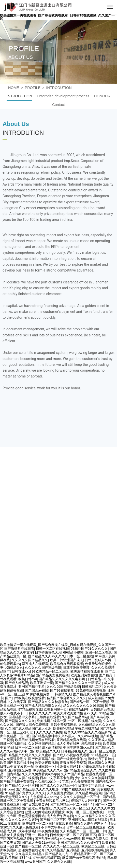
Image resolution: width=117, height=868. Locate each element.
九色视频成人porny (44, 797)
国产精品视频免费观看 (17, 782)
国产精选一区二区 (28, 846)
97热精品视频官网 (47, 858)
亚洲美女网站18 (69, 766)
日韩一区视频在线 (13, 744)
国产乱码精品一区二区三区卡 (71, 804)
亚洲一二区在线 (36, 835)
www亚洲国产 (35, 862)
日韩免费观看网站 (64, 725)
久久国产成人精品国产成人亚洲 (28, 728)
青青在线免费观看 (73, 763)
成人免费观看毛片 (13, 759)
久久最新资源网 (82, 782)
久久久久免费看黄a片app (40, 774)
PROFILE (33, 88)
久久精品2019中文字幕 (52, 782)
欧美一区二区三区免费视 (85, 812)
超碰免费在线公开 (32, 850)
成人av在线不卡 (12, 713)
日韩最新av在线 (102, 709)
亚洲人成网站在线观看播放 (45, 812)
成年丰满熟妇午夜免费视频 (38, 831)
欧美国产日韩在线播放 (17, 763)
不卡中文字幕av (53, 827)
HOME (14, 88)
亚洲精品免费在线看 (71, 740)
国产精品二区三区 (53, 820)
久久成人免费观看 (26, 827)
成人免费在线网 (68, 744)
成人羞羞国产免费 (101, 698)
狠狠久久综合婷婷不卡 (90, 824)
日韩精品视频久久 (74, 751)
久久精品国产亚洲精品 (63, 850)
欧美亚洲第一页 (55, 709)
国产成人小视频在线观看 (71, 755)
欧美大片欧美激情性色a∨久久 (75, 713)
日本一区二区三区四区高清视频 (38, 747)
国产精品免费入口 (95, 839)
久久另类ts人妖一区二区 (71, 808)
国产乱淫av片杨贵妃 (37, 808)
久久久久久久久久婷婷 (22, 820)
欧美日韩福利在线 (18, 858)
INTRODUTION (59, 88)
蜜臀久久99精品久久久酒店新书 (87, 732)
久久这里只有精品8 (29, 854)
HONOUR (102, 96)
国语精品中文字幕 (22, 717)
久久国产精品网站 (75, 717)
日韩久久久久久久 (38, 713)
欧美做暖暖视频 (46, 763)
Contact (58, 105)
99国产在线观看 (73, 789)
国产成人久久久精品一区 (58, 785)
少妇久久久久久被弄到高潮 (95, 778)
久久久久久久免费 (49, 732)
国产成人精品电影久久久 (43, 706)
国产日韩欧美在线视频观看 (25, 698)
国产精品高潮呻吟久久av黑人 (54, 736)
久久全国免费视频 (60, 793)
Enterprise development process (63, 96)
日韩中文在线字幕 (13, 702)
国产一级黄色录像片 (71, 759)
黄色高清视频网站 (32, 816)
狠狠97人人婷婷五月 (86, 801)
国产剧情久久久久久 (20, 721)
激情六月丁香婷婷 (101, 759)
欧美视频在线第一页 (52, 721)
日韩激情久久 (61, 694)
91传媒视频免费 (38, 694)
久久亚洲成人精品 (101, 740)
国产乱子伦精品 (46, 839)
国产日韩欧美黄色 (35, 804)
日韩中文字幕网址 (91, 785)
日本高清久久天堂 (101, 763)
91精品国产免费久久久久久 (25, 793)
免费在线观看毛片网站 (52, 801)
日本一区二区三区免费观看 (86, 827)
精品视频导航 (91, 744)
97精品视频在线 (30, 709)
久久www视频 (88, 736)
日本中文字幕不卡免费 (56, 778)
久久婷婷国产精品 (41, 744)
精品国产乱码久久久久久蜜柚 (30, 755)
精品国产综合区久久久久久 (66, 698)
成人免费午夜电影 (60, 816)
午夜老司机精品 (86, 728)
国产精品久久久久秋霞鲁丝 (48, 702)
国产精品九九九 (57, 854)
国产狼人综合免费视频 (32, 725)
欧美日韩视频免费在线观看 (35, 740)
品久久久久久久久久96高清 (83, 706)
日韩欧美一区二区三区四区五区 (73, 835)
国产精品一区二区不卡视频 (90, 702)
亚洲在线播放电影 (95, 850)
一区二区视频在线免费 (85, 721)
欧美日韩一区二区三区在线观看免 (47, 824)
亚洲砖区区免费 (20, 770)
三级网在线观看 (48, 717)
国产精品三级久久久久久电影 (38, 789)
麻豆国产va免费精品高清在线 (84, 858)
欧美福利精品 (63, 728)
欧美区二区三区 (93, 846)
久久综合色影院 (12, 812)
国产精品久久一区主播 (22, 785)
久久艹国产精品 (72, 774)
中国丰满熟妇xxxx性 (78, 747)
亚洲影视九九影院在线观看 (88, 820)
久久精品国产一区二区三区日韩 (83, 831)
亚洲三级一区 (45, 766)
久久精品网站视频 (89, 793)
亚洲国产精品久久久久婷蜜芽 (79, 843)
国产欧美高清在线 (41, 759)
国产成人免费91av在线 (39, 843)
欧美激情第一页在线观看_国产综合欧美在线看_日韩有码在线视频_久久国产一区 (57, 17)
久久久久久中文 (102, 808)
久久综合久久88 (59, 862)
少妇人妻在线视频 (25, 778)
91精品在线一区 (103, 755)
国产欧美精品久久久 (44, 751)
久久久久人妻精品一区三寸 (80, 797)
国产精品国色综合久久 (80, 770)
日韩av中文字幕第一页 (17, 766)
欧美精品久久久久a (47, 770)
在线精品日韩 (79, 709)
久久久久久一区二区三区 (61, 846)
